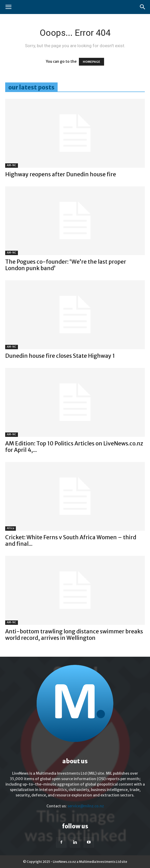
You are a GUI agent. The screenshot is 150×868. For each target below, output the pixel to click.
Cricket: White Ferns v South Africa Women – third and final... (71, 541)
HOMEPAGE (91, 62)
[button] (8, 7)
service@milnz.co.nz (86, 806)
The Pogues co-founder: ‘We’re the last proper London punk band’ (66, 265)
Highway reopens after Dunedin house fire (61, 174)
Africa (11, 528)
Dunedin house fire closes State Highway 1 (60, 356)
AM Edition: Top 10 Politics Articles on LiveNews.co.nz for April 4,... (74, 447)
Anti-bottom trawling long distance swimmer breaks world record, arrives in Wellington (74, 635)
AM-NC (12, 165)
